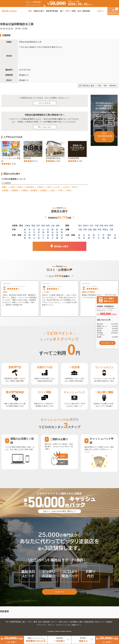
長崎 (89, 237)
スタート (59, 592)
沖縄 (115, 237)
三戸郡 (68, 191)
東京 (80, 226)
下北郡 (60, 191)
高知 (62, 237)
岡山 (34, 237)
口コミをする (45, 103)
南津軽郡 (34, 191)
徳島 (48, 237)
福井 (39, 231)
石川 (34, 231)
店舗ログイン (76, 625)
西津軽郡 (15, 191)
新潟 (25, 231)
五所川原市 (30, 187)
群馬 (111, 226)
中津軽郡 (24, 191)
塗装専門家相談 (52, 11)
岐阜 (57, 231)
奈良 (100, 230)
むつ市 (57, 187)
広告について (100, 622)
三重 (111, 230)
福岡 (79, 237)
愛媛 (57, 237)
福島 (58, 226)
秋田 (48, 226)
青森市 (4, 187)
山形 (53, 226)
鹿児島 (109, 237)
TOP (30, 11)
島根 (30, 237)
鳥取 (25, 237)
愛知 (53, 231)
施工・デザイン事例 (68, 11)
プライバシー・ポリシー (46, 625)
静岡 (62, 231)
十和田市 (40, 187)
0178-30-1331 (25, 70)
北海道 (27, 226)
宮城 (43, 226)
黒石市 (20, 187)
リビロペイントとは (63, 625)
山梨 (43, 231)
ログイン (54, 622)
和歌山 (105, 230)
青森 (33, 226)
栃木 (106, 226)
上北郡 (52, 191)
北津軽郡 (43, 191)
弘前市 (12, 187)
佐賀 (84, 237)
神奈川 (86, 226)
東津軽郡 (5, 191)
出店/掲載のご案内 (76, 622)
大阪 (80, 230)
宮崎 (103, 237)
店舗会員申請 (89, 622)
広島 (39, 237)
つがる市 (65, 187)
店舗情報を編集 (87, 86)
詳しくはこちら (45, 127)
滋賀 (95, 230)
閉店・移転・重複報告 (107, 86)
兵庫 (85, 230)
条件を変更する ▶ (107, 343)
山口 (43, 237)
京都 (90, 230)
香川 (53, 237)
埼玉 (92, 226)
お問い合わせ (63, 622)
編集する (24, 75)
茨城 (101, 226)
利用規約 (109, 622)
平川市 (74, 187)
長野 (48, 231)
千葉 (97, 226)
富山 (30, 231)
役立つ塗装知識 (84, 11)
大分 (99, 237)
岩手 (38, 226)
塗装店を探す (39, 11)
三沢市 (49, 187)
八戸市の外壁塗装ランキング (13, 179)
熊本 (94, 237)
